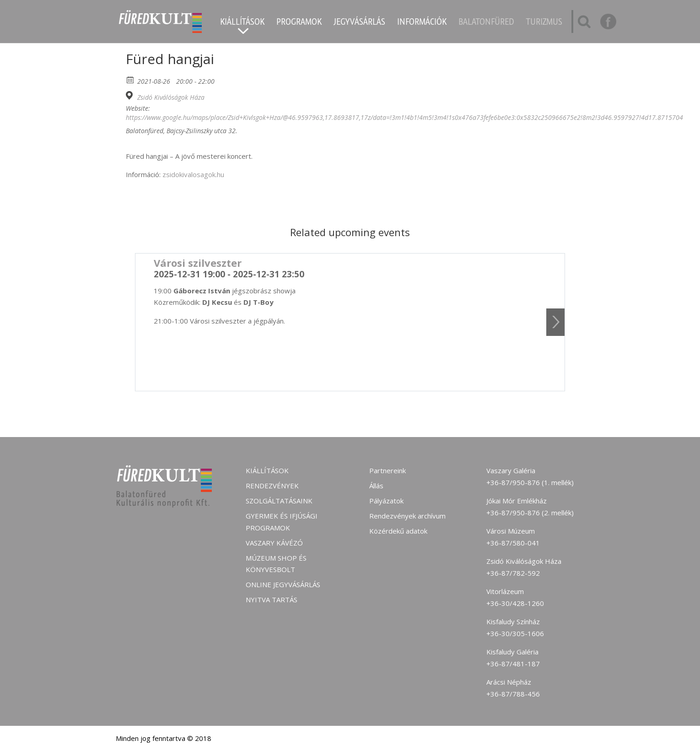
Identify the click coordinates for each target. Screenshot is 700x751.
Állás (376, 486)
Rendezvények (272, 486)
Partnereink (388, 470)
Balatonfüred (486, 23)
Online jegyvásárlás (283, 584)
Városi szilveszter (198, 263)
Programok (299, 23)
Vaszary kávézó (274, 543)
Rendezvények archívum (407, 516)
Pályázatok (386, 501)
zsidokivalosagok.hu (192, 174)
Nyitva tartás (272, 600)
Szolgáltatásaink (279, 501)
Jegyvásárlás (359, 23)
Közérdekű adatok (398, 531)
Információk (422, 23)
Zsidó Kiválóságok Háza (171, 97)
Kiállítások (242, 23)
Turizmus (544, 23)
